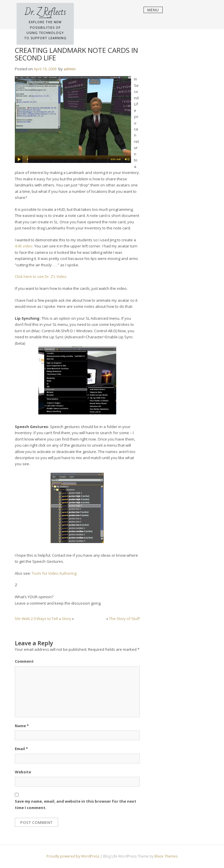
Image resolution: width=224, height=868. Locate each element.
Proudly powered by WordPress (73, 856)
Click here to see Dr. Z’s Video (41, 276)
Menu (153, 10)
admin (70, 69)
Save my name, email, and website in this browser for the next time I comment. (76, 804)
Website (23, 772)
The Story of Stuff (124, 619)
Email (21, 749)
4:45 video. (24, 246)
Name (22, 726)
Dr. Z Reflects (45, 12)
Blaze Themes (166, 856)
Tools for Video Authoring (54, 573)
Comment (24, 661)
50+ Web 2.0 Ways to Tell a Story (43, 619)
